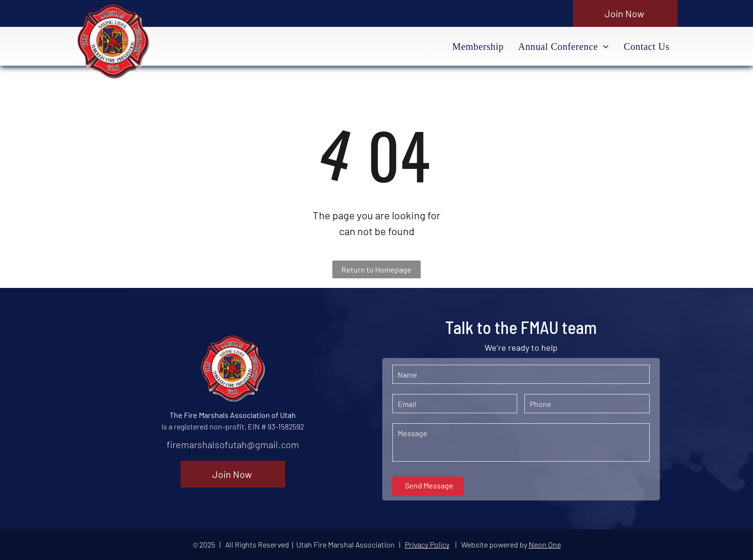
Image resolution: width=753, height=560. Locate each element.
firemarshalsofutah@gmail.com (233, 444)
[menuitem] (478, 47)
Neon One (545, 544)
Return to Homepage (376, 269)
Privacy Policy (427, 544)
